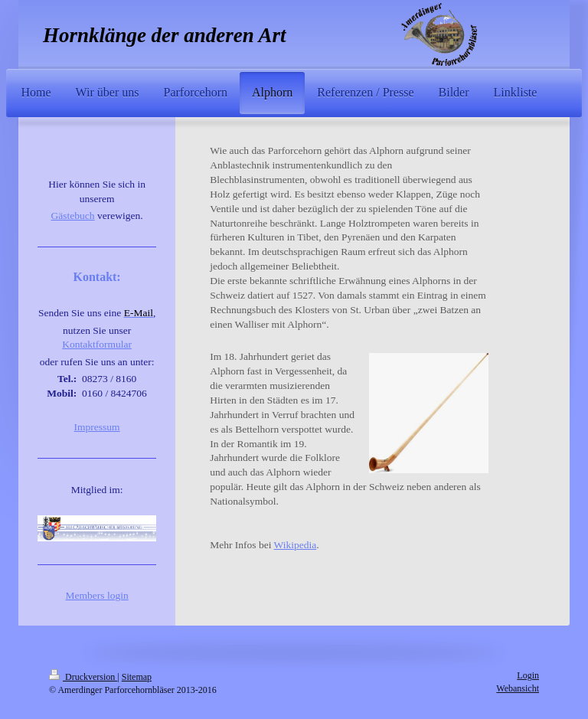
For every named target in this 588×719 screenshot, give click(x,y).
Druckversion (83, 677)
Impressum (97, 427)
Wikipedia (296, 545)
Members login (97, 595)
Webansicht (518, 688)
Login (528, 675)
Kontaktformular (97, 344)
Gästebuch (73, 216)
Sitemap (137, 677)
